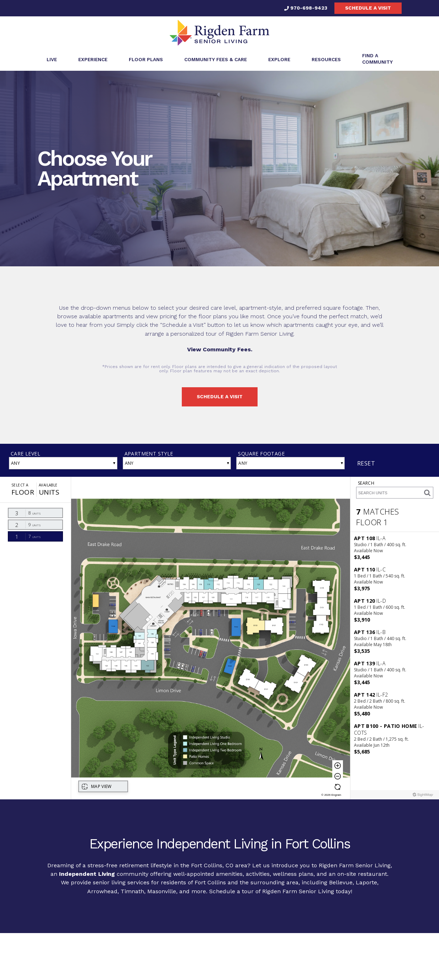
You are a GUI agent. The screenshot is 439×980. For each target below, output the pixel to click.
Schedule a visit (368, 8)
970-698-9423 (306, 8)
